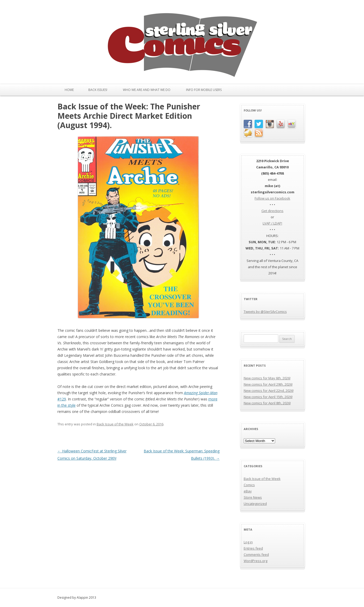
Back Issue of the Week (115, 424)
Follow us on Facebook (272, 198)
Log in (248, 542)
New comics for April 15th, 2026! (268, 397)
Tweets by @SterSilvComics (265, 312)
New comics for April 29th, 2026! (268, 384)
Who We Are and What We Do (147, 90)
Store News (253, 497)
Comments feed (256, 555)
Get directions (272, 211)
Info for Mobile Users (204, 90)
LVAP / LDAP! (272, 223)
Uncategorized (255, 504)
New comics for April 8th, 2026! (267, 403)
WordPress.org (256, 561)
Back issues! (98, 90)
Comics (249, 485)
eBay (248, 491)
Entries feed (253, 548)
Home (69, 90)
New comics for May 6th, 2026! (267, 378)
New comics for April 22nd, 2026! (269, 391)
